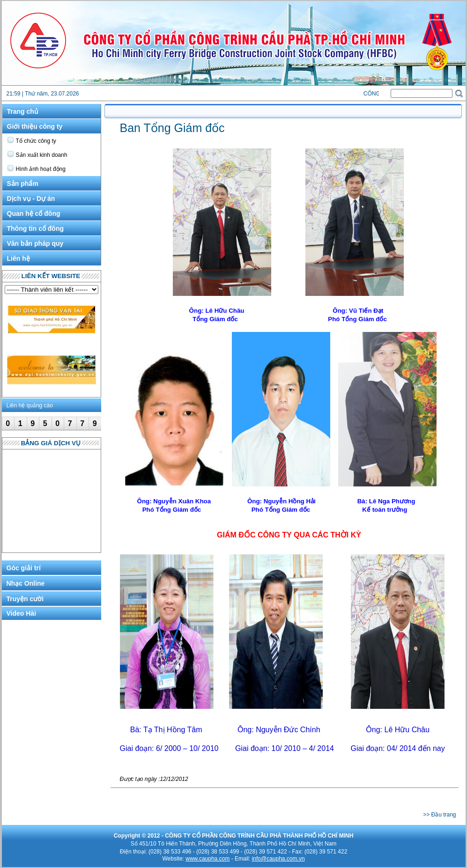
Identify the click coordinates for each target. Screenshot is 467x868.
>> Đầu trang (439, 815)
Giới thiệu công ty (35, 126)
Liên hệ (19, 258)
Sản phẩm (23, 184)
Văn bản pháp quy (35, 243)
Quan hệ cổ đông (34, 213)
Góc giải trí (24, 568)
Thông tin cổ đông (36, 228)
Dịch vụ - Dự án (31, 199)
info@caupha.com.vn (278, 859)
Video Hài (22, 613)
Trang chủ (23, 111)
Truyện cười (25, 599)
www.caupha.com (208, 859)
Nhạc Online (26, 583)
